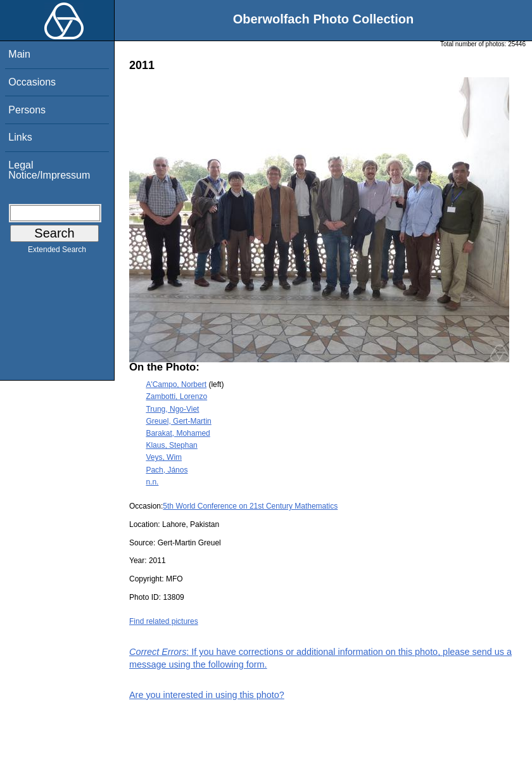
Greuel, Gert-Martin (178, 421)
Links (20, 137)
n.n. (152, 482)
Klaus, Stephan (171, 445)
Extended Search (57, 252)
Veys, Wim (164, 457)
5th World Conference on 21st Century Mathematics (250, 506)
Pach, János (167, 470)
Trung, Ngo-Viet (172, 409)
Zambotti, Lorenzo (176, 397)
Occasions (32, 82)
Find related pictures (164, 621)
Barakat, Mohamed (178, 433)
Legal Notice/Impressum (49, 170)
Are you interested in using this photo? (207, 695)
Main (19, 54)
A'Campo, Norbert (176, 384)
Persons (27, 110)
